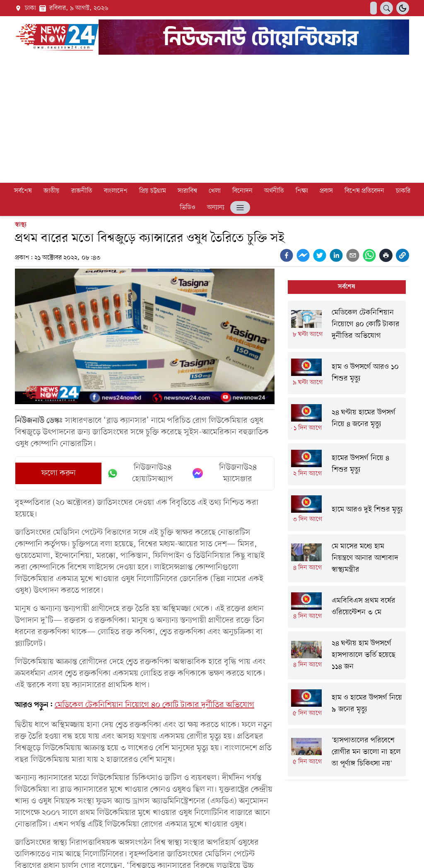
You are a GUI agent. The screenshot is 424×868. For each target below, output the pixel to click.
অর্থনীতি (274, 191)
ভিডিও (188, 208)
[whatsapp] (369, 255)
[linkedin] (336, 255)
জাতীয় (52, 191)
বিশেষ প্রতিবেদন (364, 191)
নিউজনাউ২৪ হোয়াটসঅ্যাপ (140, 473)
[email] (353, 255)
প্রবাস (326, 191)
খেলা (215, 191)
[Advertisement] (212, 120)
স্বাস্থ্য (21, 225)
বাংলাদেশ (116, 191)
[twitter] (320, 255)
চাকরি (403, 191)
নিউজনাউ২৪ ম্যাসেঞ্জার (224, 473)
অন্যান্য (216, 208)
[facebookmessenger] (303, 255)
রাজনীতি (82, 191)
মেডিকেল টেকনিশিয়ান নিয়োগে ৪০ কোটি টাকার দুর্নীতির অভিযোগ (154, 705)
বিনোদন (242, 191)
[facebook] (287, 255)
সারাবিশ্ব (187, 191)
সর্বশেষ (23, 191)
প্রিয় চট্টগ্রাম (153, 191)
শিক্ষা (302, 191)
